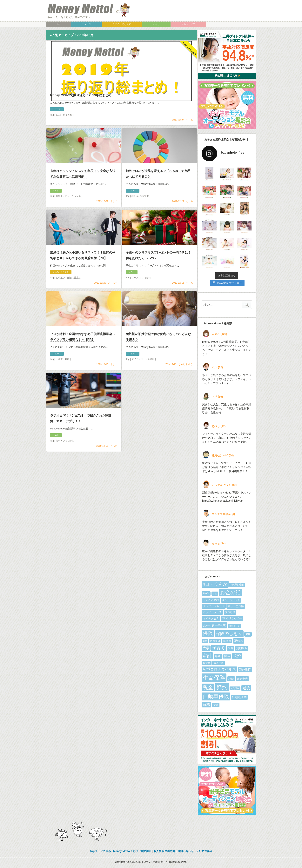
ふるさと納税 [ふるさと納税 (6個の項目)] (211, 600)
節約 (72, 452)
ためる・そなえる (122, 24)
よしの (114, 213)
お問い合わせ (185, 851)
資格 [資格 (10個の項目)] (206, 704)
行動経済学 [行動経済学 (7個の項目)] (239, 697)
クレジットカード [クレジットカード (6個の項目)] (214, 606)
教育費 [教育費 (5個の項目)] (207, 663)
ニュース (86, 24)
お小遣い (60, 289)
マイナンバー (138, 371)
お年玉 (59, 208)
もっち (190, 134)
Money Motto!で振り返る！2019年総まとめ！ (82, 109)
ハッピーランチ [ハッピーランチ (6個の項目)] (212, 612)
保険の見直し (74, 289)
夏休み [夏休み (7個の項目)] (239, 641)
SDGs (135, 208)
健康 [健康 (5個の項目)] (248, 634)
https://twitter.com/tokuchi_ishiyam (223, 501)
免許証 (151, 371)
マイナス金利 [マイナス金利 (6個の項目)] (211, 619)
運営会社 (146, 851)
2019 (58, 128)
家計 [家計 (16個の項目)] (207, 656)
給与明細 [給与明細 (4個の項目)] (235, 688)
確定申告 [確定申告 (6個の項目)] (242, 679)
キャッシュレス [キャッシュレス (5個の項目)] (231, 600)
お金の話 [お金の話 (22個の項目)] (230, 593)
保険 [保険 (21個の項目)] (208, 633)
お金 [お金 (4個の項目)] (215, 593)
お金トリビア (188, 24)
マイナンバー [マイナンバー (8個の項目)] (232, 618)
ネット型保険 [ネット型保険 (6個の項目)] (236, 606)
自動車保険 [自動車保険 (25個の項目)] (216, 696)
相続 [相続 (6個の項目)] (231, 679)
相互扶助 (144, 208)
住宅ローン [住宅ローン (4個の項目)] (235, 626)
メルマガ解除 (204, 851)
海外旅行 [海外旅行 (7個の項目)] (245, 669)
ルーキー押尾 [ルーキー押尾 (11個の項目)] (214, 625)
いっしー (113, 295)
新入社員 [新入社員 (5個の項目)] (218, 663)
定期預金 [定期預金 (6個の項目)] (242, 648)
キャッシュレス (73, 208)
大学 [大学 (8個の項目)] (206, 648)
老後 (67, 371)
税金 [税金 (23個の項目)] (208, 687)
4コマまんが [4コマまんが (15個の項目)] (215, 584)
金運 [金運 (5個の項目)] (216, 705)
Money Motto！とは (126, 851)
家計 (147, 289)
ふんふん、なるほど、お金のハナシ (69, 17)
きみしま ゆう (186, 376)
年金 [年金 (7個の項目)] (218, 656)
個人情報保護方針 (164, 851)
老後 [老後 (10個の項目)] (246, 688)
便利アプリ (62, 452)
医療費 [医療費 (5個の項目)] (227, 641)
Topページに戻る (100, 851)
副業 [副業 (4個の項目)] (205, 641)
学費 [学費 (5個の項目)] (231, 648)
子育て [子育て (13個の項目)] (219, 648)
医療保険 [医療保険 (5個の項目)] (215, 641)
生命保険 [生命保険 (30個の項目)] (214, 678)
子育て (59, 371)
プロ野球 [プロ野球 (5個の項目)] (230, 612)
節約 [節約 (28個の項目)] (222, 687)
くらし (156, 24)
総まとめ (68, 128)
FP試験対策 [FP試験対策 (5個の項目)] (237, 585)
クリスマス (137, 289)
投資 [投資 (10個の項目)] (237, 656)
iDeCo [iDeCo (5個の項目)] (206, 593)
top (59, 24)
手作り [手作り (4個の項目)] (227, 656)
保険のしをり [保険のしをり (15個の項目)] (229, 634)
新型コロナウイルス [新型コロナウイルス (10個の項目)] (219, 669)
